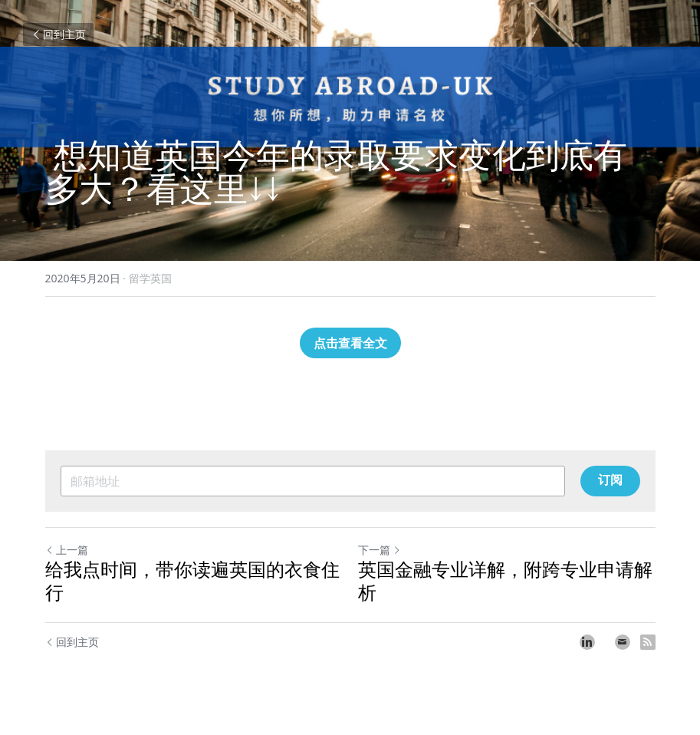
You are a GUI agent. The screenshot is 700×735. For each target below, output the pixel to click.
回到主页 (58, 34)
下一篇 (380, 550)
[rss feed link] (648, 642)
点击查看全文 (350, 343)
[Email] (623, 642)
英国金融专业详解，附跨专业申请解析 (505, 582)
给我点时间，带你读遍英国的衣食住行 (192, 582)
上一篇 (67, 550)
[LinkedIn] (587, 642)
